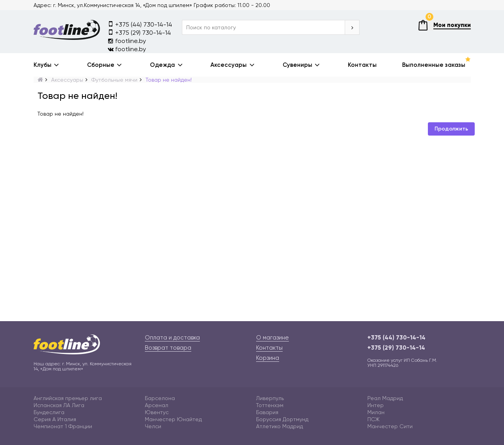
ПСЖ (373, 419)
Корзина (268, 358)
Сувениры (297, 65)
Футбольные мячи (114, 80)
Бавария (267, 412)
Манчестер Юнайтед (173, 419)
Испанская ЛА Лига (59, 405)
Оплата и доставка (172, 338)
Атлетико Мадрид (280, 426)
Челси (153, 426)
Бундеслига (49, 412)
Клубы (43, 65)
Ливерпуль (270, 398)
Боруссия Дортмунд (282, 419)
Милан (376, 412)
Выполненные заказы (434, 65)
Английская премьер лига (68, 398)
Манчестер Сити (390, 426)
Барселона (160, 398)
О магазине (272, 338)
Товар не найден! (169, 80)
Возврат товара (168, 348)
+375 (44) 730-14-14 (140, 24)
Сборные (101, 65)
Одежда (162, 65)
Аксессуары (229, 65)
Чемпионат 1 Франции (63, 426)
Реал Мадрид (385, 398)
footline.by (127, 41)
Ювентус (157, 412)
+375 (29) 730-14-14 (139, 32)
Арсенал (157, 405)
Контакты (362, 65)
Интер (376, 405)
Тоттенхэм (270, 405)
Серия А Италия (55, 419)
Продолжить (451, 129)
